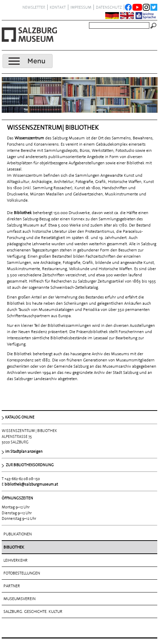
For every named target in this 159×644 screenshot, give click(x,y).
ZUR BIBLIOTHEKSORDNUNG (29, 465)
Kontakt (58, 7)
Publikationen (18, 534)
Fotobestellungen (22, 573)
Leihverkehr (16, 560)
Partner (12, 586)
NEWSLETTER (34, 7)
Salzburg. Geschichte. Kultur (33, 611)
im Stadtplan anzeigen (24, 451)
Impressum (81, 7)
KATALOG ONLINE (20, 417)
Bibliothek (14, 547)
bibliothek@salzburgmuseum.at (31, 484)
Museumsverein (19, 599)
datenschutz (109, 7)
